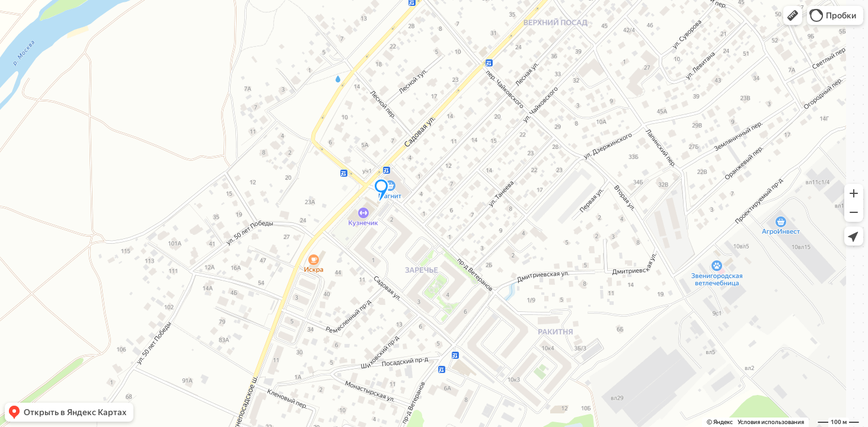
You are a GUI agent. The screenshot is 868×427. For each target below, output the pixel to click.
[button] (793, 15)
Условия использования (771, 422)
